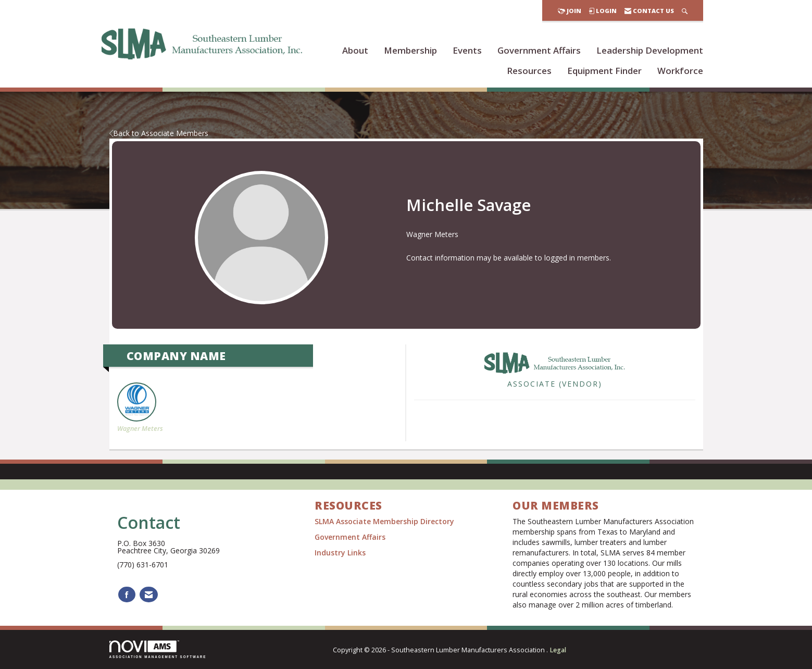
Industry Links (340, 553)
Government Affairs (539, 50)
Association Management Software (158, 649)
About (355, 50)
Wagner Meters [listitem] (140, 408)
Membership (410, 50)
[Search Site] (685, 11)
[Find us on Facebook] (127, 595)
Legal (558, 650)
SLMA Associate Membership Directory (385, 521)
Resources (529, 71)
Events (467, 50)
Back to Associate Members (159, 133)
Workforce (680, 71)
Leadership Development (650, 50)
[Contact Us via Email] (149, 595)
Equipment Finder (604, 71)
